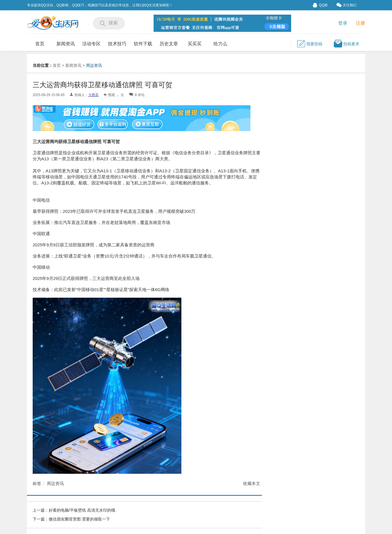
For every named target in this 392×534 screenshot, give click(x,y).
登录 (343, 23)
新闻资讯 (66, 44)
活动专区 (91, 44)
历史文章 (169, 44)
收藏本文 (252, 483)
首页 (40, 44)
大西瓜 (93, 95)
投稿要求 (346, 44)
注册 (360, 23)
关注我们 (346, 5)
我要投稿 (309, 44)
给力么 (220, 44)
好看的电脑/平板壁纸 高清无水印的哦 (82, 510)
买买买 (195, 44)
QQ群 (320, 5)
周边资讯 (94, 65)
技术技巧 (117, 44)
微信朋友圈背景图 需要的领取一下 (79, 519)
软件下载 (143, 44)
